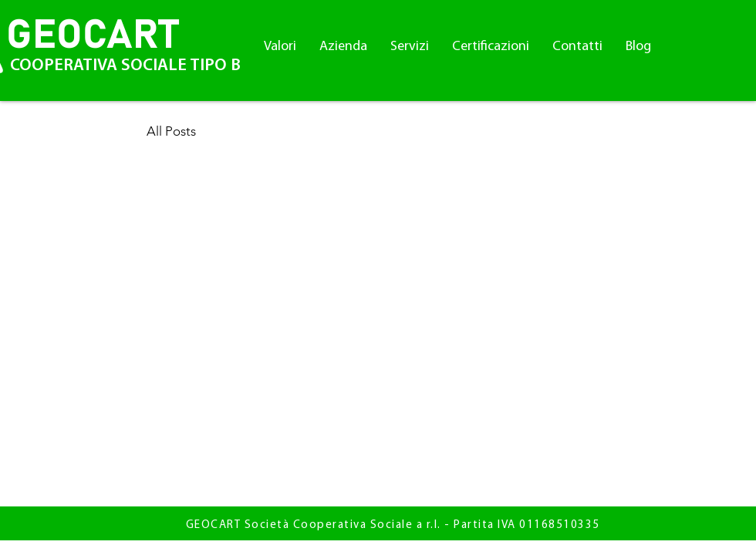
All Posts (171, 131)
